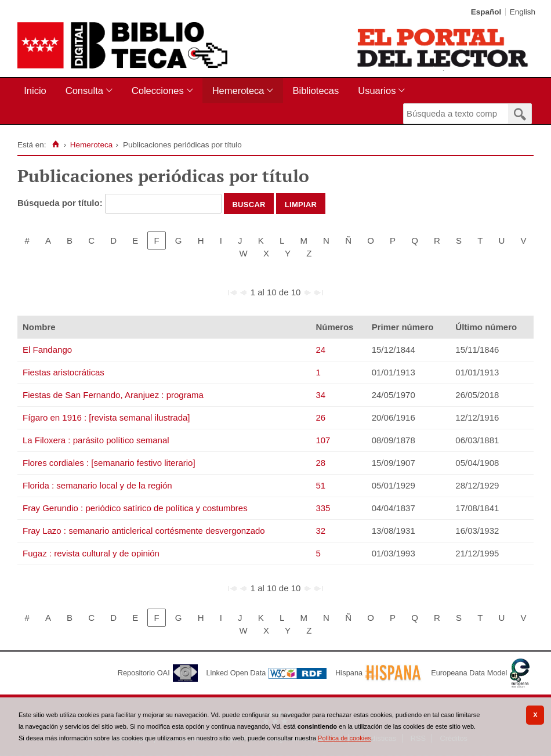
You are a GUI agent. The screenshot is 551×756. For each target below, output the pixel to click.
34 (320, 395)
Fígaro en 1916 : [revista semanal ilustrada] (106, 417)
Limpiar (301, 204)
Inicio (35, 91)
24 (320, 350)
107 (323, 440)
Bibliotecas (316, 91)
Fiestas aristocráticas (64, 372)
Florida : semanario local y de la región (97, 485)
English (523, 12)
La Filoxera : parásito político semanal (96, 440)
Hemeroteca (238, 91)
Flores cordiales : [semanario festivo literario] (109, 463)
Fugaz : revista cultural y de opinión (91, 553)
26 (320, 417)
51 (320, 485)
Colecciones (158, 91)
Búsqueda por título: (61, 203)
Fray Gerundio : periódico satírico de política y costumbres (135, 508)
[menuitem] (37, 91)
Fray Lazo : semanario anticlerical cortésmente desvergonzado (144, 531)
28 (320, 463)
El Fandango (47, 350)
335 (323, 508)
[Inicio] (55, 144)
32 (320, 531)
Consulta (84, 91)
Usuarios (377, 91)
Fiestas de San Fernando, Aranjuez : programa (113, 395)
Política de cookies (345, 738)
